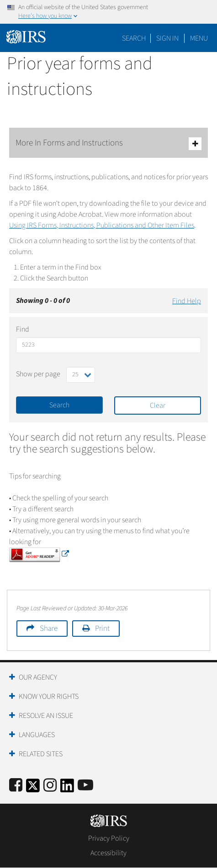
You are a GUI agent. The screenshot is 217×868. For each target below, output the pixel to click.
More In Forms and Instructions (108, 143)
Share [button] (49, 629)
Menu (199, 38)
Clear (158, 405)
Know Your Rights (49, 696)
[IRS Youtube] (85, 786)
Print (102, 629)
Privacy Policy (109, 838)
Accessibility (108, 853)
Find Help (187, 301)
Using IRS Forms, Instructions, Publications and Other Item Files (102, 225)
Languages (37, 735)
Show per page (38, 374)
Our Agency (38, 677)
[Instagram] (50, 786)
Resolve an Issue (46, 716)
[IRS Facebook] (16, 786)
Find (23, 329)
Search (134, 38)
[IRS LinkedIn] (67, 788)
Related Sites (41, 754)
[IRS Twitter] (33, 788)
